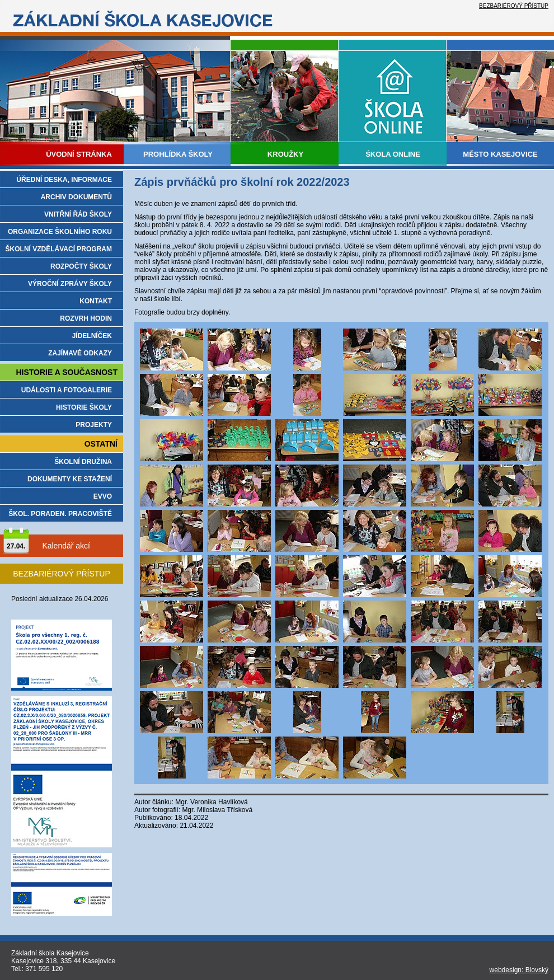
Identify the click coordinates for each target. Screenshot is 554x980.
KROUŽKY (285, 154)
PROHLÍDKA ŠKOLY (178, 154)
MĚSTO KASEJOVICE (500, 154)
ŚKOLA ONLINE (393, 154)
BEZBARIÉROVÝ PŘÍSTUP (514, 6)
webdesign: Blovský (519, 970)
